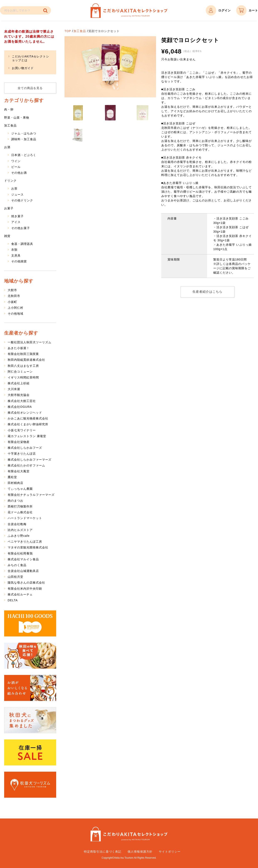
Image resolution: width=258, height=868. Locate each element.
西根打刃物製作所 (20, 506)
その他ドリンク (22, 200)
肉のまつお (16, 501)
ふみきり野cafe (19, 536)
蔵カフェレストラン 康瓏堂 (27, 436)
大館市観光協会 (19, 395)
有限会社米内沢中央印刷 (25, 589)
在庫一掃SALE (30, 752)
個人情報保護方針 (140, 852)
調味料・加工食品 (24, 139)
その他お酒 (19, 173)
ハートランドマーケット (25, 518)
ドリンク (10, 181)
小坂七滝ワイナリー (22, 430)
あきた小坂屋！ (19, 348)
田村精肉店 (16, 483)
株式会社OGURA (20, 407)
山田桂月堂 (16, 577)
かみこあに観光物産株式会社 (28, 418)
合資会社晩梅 (17, 524)
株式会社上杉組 (19, 383)
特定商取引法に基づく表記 (103, 852)
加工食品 (80, 31)
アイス (16, 222)
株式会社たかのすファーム (26, 465)
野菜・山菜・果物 (17, 118)
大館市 (12, 290)
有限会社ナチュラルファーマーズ (31, 495)
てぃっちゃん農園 (20, 489)
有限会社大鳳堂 (19, 471)
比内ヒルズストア (20, 530)
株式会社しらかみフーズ (25, 448)
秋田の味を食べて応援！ (30, 656)
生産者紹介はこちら (208, 292)
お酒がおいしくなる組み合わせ (30, 688)
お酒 (7, 147)
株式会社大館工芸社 (22, 401)
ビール (16, 167)
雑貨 (7, 236)
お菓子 (9, 208)
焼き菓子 (17, 216)
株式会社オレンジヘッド (25, 413)
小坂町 (12, 302)
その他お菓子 (21, 228)
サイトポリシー (170, 852)
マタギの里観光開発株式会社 (28, 547)
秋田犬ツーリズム (30, 785)
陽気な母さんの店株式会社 (26, 583)
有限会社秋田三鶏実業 (23, 354)
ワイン (16, 161)
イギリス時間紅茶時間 (23, 377)
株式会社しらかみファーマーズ (30, 460)
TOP (68, 31)
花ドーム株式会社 (20, 512)
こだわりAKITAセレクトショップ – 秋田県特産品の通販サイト (129, 11)
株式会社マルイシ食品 (23, 559)
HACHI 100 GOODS (30, 623)
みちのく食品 (17, 565)
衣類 (14, 250)
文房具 (16, 255)
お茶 (14, 188)
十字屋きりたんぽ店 (22, 454)
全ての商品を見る (30, 88)
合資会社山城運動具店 (23, 571)
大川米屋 (14, 389)
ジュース (17, 195)
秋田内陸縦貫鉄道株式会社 (26, 360)
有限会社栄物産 (19, 442)
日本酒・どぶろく (24, 155)
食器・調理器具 (22, 244)
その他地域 (16, 314)
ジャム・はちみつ (24, 133)
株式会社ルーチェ (20, 594)
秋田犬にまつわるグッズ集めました (30, 720)
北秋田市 (14, 296)
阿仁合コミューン (20, 372)
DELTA (13, 600)
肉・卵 (9, 109)
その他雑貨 (19, 261)
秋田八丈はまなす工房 (23, 366)
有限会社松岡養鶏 (20, 553)
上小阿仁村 (16, 308)
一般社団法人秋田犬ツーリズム (30, 342)
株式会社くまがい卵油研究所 (28, 424)
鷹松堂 (12, 477)
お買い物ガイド (23, 68)
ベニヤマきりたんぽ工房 (25, 542)
